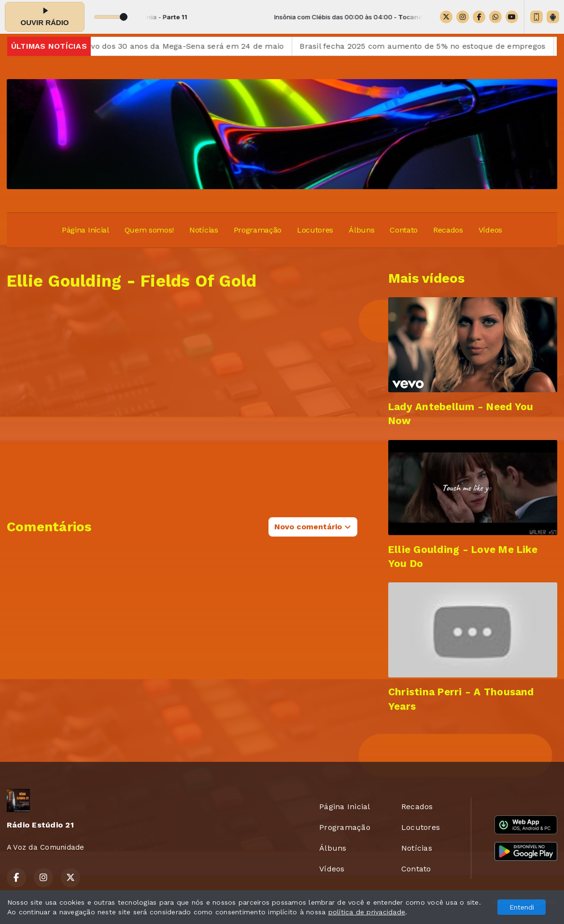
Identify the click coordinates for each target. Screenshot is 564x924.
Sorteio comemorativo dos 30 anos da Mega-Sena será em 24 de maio (158, 46)
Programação (258, 230)
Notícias (204, 230)
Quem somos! (149, 230)
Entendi (522, 907)
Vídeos (490, 230)
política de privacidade (367, 912)
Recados (448, 230)
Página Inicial (85, 230)
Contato (404, 230)
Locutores (315, 230)
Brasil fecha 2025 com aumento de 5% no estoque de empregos (431, 46)
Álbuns (361, 230)
